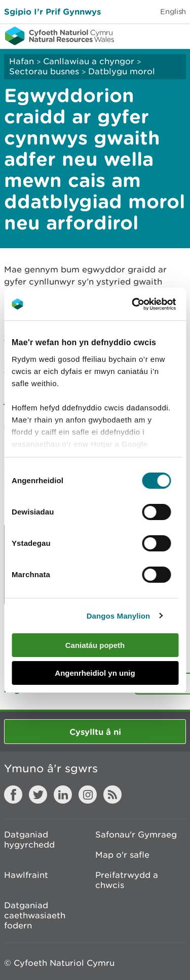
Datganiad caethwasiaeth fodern (35, 915)
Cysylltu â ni (95, 732)
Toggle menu (176, 35)
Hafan (22, 61)
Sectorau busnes (44, 71)
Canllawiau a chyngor (89, 61)
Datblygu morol (122, 71)
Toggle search (147, 35)
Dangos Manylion (119, 616)
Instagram (88, 795)
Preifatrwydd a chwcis (127, 880)
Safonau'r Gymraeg (136, 834)
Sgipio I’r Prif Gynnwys (52, 11)
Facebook (13, 795)
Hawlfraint (26, 875)
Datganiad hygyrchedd (29, 839)
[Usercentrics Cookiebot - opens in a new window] (149, 304)
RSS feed (112, 795)
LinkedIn (63, 795)
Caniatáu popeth (95, 645)
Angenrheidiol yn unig (95, 673)
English (173, 11)
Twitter (38, 795)
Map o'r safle (122, 855)
